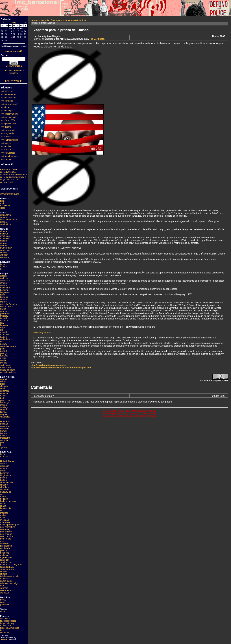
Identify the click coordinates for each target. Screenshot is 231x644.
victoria (4, 253)
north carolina (7, 536)
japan (3, 264)
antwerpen (5, 281)
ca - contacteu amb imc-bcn (13, 175)
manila (3, 267)
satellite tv (5, 206)
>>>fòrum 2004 (8, 120)
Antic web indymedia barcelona (14, 72)
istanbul (4, 321)
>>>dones (6, 107)
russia (3, 358)
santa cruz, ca (7, 569)
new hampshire (7, 527)
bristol (3, 295)
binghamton (6, 475)
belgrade (4, 292)
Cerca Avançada (14, 66)
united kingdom (7, 370)
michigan (5, 520)
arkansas (5, 466)
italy (2, 323)
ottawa (3, 243)
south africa (6, 224)
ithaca (3, 506)
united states (6, 581)
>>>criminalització (9, 104)
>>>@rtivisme (7, 91)
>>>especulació (8, 117)
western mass (7, 590)
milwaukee (5, 522)
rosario (4, 405)
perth (3, 443)
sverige (4, 363)
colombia (5, 391)
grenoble (4, 314)
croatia (3, 299)
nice (2, 342)
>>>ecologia (7, 111)
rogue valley (6, 558)
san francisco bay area (11, 565)
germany (4, 311)
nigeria (3, 222)
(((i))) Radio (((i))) (14, 81)
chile (2, 389)
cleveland (5, 487)
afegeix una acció (14, 51)
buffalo (3, 480)
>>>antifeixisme (8, 98)
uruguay (4, 414)
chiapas (4, 386)
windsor (4, 255)
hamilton (4, 234)
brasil (3, 384)
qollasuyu (5, 403)
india (2, 454)
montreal (4, 238)
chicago (4, 485)
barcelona (5, 288)
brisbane (4, 428)
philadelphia (6, 546)
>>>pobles (6, 146)
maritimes (5, 236)
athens (3, 283)
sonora (4, 410)
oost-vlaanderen (8, 346)
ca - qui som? (7, 182)
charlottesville (7, 482)
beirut (3, 600)
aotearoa (4, 426)
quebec (4, 245)
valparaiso (5, 417)
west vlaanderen (8, 372)
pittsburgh (5, 548)
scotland (4, 360)
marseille (5, 335)
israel (3, 602)
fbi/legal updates (8, 621)
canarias (4, 217)
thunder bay (6, 248)
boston (3, 478)
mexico (4, 396)
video (3, 208)
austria (3, 285)
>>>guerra (6, 127)
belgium (4, 290)
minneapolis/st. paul (10, 525)
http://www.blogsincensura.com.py (49, 365)
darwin (3, 431)
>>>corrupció (7, 101)
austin (3, 471)
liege (2, 328)
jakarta (3, 433)
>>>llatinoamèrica (9, 140)
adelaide (4, 424)
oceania (4, 440)
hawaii (3, 497)
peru (2, 398)
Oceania (4, 421)
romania (4, 356)
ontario (4, 241)
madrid (4, 332)
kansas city (6, 508)
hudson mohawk (8, 501)
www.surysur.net (42, 332)
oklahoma (5, 543)
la (1, 511)
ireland (3, 318)
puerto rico (5, 400)
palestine (5, 604)
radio (3, 203)
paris (3, 349)
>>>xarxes (6, 159)
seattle (3, 572)
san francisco (7, 562)
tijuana (3, 412)
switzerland (6, 365)
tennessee (5, 579)
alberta (4, 231)
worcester (5, 593)
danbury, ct (5, 492)
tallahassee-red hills (10, 576)
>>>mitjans (6, 143)
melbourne (5, 438)
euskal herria (6, 306)
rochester (5, 555)
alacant (4, 276)
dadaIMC (5, 640)
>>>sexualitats (8, 153)
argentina (5, 379)
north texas (6, 539)
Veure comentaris (40, 20)
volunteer (5, 633)
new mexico (6, 532)
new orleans (6, 534)
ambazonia (6, 215)
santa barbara (7, 567)
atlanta (3, 468)
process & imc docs (10, 628)
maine (3, 515)
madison (4, 513)
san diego (5, 560)
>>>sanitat (6, 150)
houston (4, 499)
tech (2, 630)
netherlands (6, 339)
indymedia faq (7, 623)
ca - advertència (8, 172)
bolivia (3, 382)
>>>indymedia (8, 133)
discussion (5, 619)
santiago (4, 407)
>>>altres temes (8, 94)
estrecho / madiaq (9, 220)
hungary (4, 316)
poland (3, 351)
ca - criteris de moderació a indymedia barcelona (13, 178)
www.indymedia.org (10, 194)
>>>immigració (8, 130)
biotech (4, 612)
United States (7, 461)
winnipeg (4, 257)
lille (2, 330)
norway (4, 344)
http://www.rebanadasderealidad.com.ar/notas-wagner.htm (61, 368)
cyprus (3, 302)
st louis (4, 574)
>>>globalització (9, 124)
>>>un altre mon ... (10, 156)
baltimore (5, 473)
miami (3, 518)
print (2, 201)
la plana (4, 325)
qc (1, 269)
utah (2, 586)
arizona (4, 464)
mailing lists (6, 626)
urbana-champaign (9, 583)
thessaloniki (6, 367)
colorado (4, 489)
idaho (3, 504)
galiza (3, 309)
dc (1, 494)
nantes (3, 337)
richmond (5, 553)
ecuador (4, 393)
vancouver (5, 250)
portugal (4, 353)
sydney (4, 447)
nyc (2, 541)
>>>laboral (6, 137)
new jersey (5, 529)
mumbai (4, 457)
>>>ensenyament (9, 114)
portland (4, 551)
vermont (4, 588)
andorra (4, 278)
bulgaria (4, 297)
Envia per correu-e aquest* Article (68, 20)
